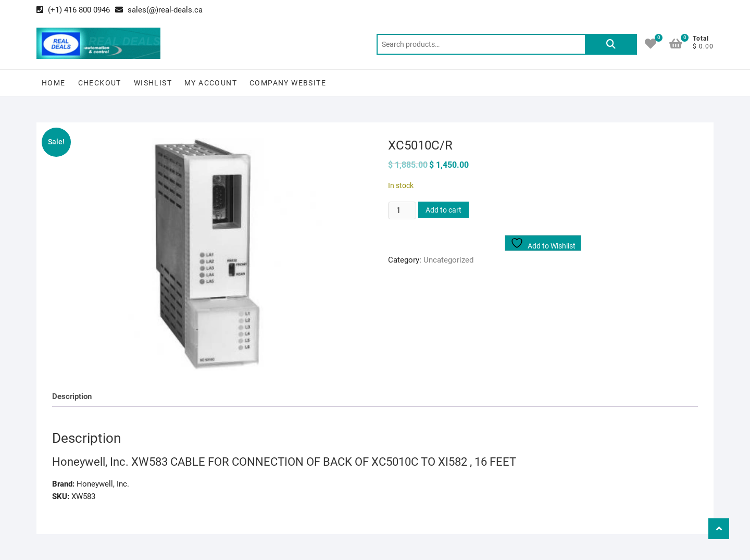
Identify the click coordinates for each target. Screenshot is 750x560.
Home (54, 83)
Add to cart (443, 210)
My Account (211, 83)
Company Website (288, 83)
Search (611, 44)
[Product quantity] (402, 210)
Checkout (100, 83)
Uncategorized (448, 260)
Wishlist (153, 83)
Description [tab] (72, 396)
